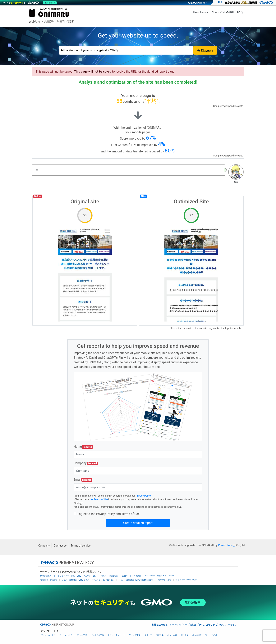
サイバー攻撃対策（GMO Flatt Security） (136, 580)
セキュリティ (114, 635)
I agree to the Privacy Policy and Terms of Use (108, 514)
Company (86, 463)
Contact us (60, 546)
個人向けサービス (200, 635)
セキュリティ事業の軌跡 (186, 580)
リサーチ (148, 635)
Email (83, 480)
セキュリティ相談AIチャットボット (161, 576)
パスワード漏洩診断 (109, 576)
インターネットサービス (51, 635)
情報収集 (160, 635)
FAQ (240, 12)
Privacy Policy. (144, 496)
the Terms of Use (99, 499)
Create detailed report (138, 523)
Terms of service (81, 546)
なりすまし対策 (165, 580)
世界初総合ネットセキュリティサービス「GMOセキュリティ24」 (69, 576)
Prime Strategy (227, 545)
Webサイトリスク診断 (132, 576)
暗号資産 (185, 635)
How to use (201, 12)
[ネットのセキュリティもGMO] (29, 3)
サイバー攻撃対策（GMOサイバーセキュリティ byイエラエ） (88, 580)
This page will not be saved (93, 72)
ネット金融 (172, 635)
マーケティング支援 (132, 635)
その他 (214, 635)
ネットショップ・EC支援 (76, 635)
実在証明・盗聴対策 (49, 580)
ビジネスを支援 (97, 635)
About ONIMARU (223, 12)
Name (83, 447)
